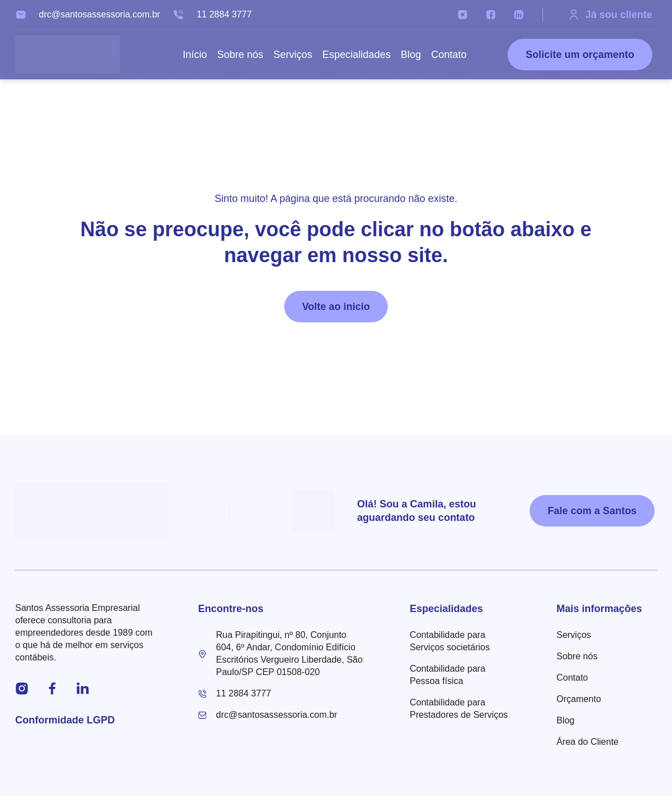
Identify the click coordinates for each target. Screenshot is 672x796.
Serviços (293, 55)
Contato (449, 55)
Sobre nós (240, 55)
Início (195, 55)
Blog (411, 55)
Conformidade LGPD (65, 720)
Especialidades (357, 55)
